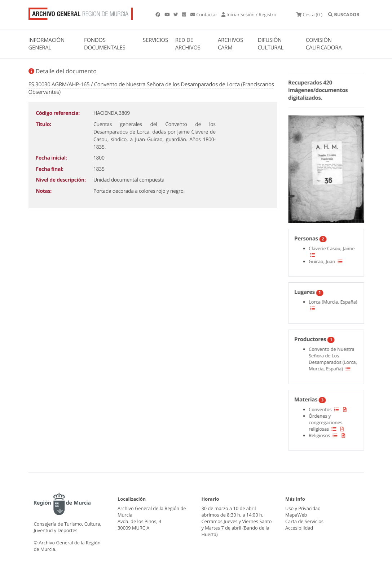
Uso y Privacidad (303, 508)
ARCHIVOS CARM (230, 44)
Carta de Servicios (304, 521)
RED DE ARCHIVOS (188, 44)
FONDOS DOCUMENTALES (105, 44)
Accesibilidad (299, 528)
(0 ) (309, 14)
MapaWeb (296, 515)
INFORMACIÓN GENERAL (47, 44)
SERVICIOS (155, 40)
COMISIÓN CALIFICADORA (324, 44)
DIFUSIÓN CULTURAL (270, 44)
